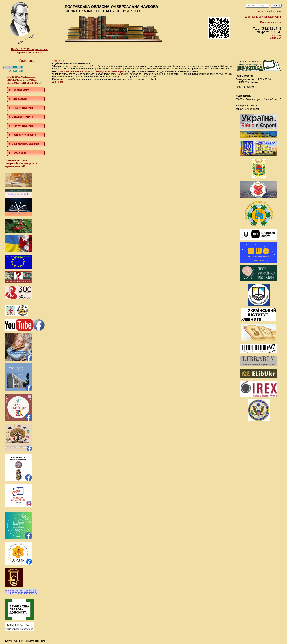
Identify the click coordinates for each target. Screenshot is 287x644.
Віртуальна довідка (271, 22)
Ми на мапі (275, 38)
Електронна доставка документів (263, 17)
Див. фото (58, 82)
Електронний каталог (270, 11)
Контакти (277, 35)
